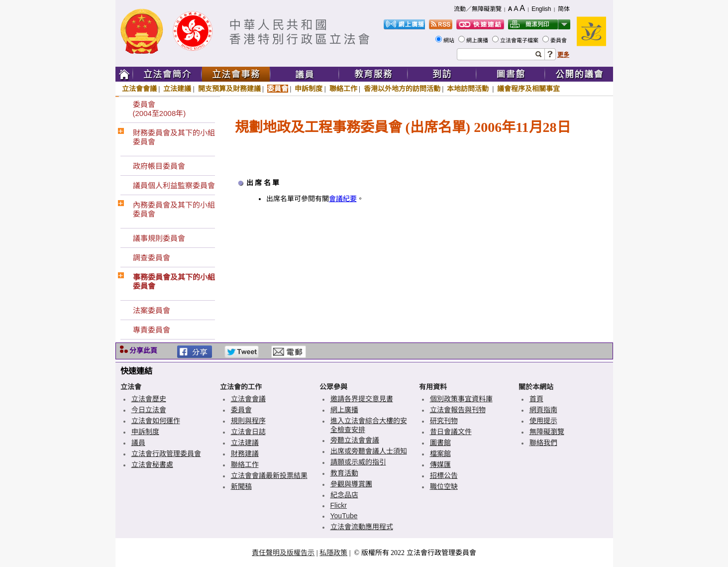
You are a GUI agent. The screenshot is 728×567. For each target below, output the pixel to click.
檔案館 (440, 454)
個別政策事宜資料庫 (461, 399)
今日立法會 (149, 410)
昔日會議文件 (451, 432)
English (541, 9)
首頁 (536, 399)
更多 (563, 55)
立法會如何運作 (156, 421)
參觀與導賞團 (351, 484)
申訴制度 (309, 89)
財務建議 (245, 454)
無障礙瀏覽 (547, 432)
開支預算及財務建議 (229, 89)
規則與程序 (248, 421)
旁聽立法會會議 (355, 440)
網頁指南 (543, 410)
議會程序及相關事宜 (528, 89)
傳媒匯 (440, 464)
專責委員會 (152, 330)
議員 (138, 443)
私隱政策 (333, 553)
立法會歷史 (149, 399)
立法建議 (177, 89)
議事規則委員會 (159, 238)
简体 (564, 9)
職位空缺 (444, 486)
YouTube (344, 516)
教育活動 (344, 473)
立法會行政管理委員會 (166, 454)
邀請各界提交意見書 (362, 399)
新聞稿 (241, 486)
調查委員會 (152, 258)
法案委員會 (152, 310)
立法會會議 (139, 89)
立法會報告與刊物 (458, 410)
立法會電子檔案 (520, 40)
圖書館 (440, 443)
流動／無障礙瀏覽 (478, 9)
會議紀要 (343, 199)
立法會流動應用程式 (362, 527)
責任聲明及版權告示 (283, 553)
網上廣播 (478, 40)
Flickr (339, 505)
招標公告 (444, 475)
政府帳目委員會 (159, 166)
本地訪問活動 (469, 89)
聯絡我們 (543, 443)
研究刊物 (444, 421)
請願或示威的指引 (358, 462)
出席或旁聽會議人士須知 (369, 451)
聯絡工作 (343, 89)
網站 (450, 40)
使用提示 (543, 421)
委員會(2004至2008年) (159, 109)
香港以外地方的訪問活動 (402, 89)
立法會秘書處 (152, 464)
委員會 (559, 40)
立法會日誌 (248, 432)
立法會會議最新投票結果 (269, 475)
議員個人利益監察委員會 (174, 185)
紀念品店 (344, 495)
